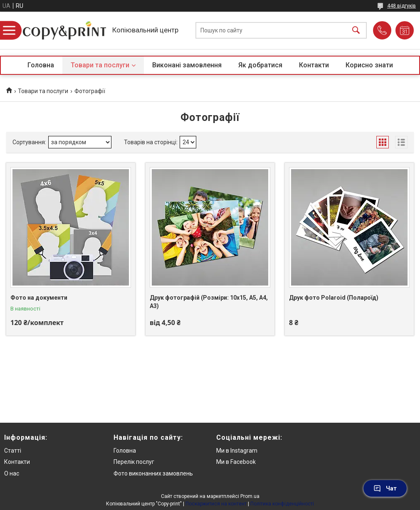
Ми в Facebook (236, 462)
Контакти (314, 65)
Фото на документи (39, 298)
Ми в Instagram (237, 451)
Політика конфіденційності (282, 504)
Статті (13, 451)
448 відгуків (401, 6)
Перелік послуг (134, 462)
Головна (41, 65)
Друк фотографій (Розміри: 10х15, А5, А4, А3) (209, 302)
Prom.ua (250, 496)
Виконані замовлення (187, 65)
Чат (385, 488)
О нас (12, 473)
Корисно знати (369, 65)
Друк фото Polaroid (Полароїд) (334, 298)
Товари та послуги (100, 65)
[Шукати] (356, 31)
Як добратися (260, 65)
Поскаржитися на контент (216, 504)
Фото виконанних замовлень (153, 473)
